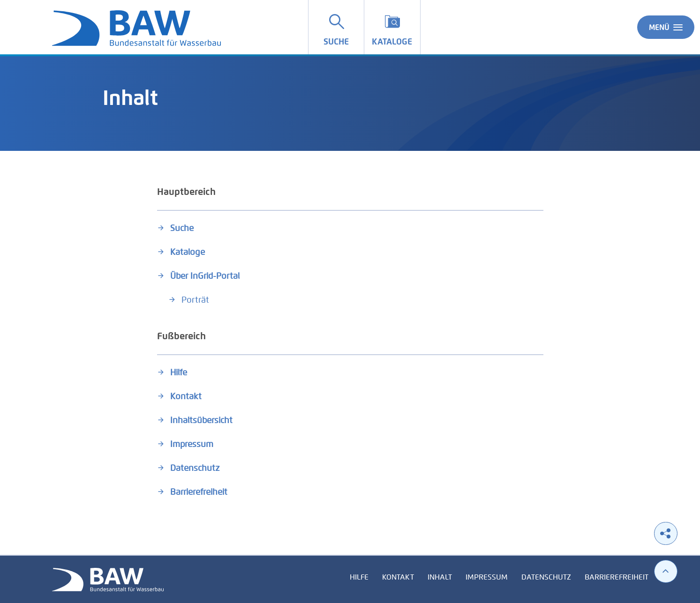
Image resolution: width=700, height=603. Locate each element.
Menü (666, 27)
